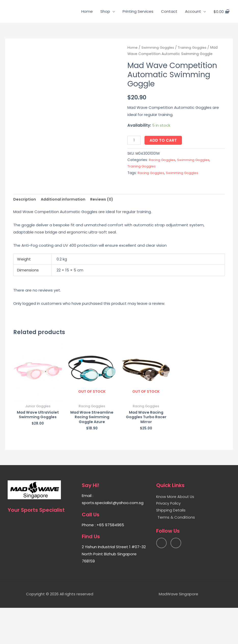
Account (193, 11)
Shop (105, 11)
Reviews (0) (105, 234)
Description (25, 234)
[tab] (25, 234)
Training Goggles (193, 48)
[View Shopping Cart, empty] (221, 11)
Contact (169, 11)
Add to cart (164, 140)
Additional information (65, 234)
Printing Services (138, 11)
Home (87, 11)
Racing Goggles (162, 160)
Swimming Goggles (158, 48)
